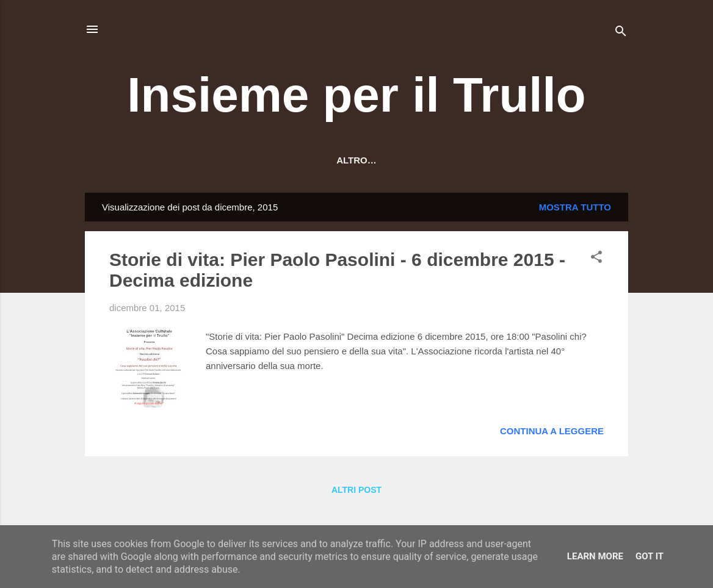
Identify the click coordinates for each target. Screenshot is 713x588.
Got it (650, 556)
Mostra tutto (575, 210)
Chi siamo (200, 160)
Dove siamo (276, 160)
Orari (342, 160)
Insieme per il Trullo (356, 95)
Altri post (356, 492)
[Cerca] (621, 33)
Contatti (401, 160)
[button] (596, 261)
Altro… (566, 160)
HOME (140, 160)
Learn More (595, 556)
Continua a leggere (552, 433)
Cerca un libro (485, 160)
